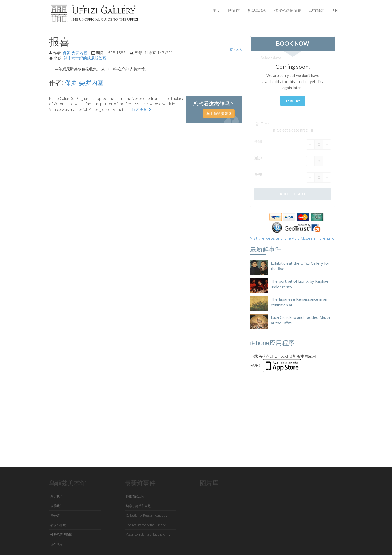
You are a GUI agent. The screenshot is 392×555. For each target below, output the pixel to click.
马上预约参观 (219, 113)
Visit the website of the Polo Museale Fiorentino (292, 238)
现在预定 (317, 10)
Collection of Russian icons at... (146, 515)
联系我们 (56, 506)
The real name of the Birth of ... (147, 525)
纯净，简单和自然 (138, 506)
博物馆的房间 (135, 496)
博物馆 (234, 10)
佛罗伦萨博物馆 (288, 10)
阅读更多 (141, 109)
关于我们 (56, 496)
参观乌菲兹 (257, 10)
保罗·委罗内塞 (75, 53)
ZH (335, 10)
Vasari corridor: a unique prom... (148, 534)
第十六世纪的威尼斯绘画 (85, 58)
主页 (216, 10)
